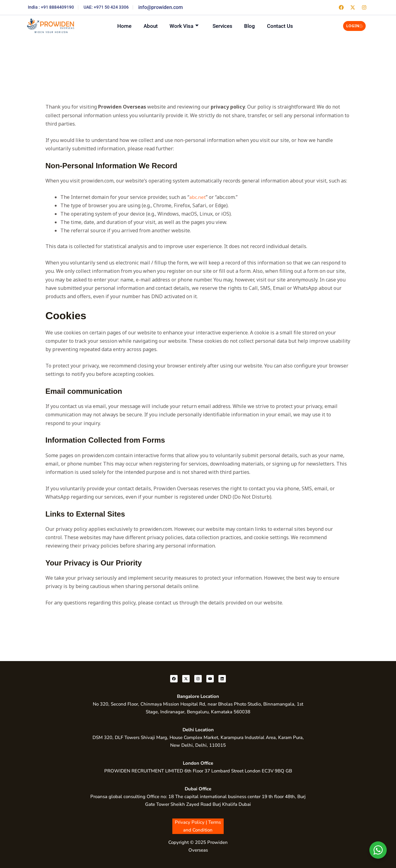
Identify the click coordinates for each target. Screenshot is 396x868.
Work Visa (183, 26)
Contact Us (289, 26)
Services (224, 26)
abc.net (197, 197)
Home (116, 26)
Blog (255, 26)
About (145, 26)
